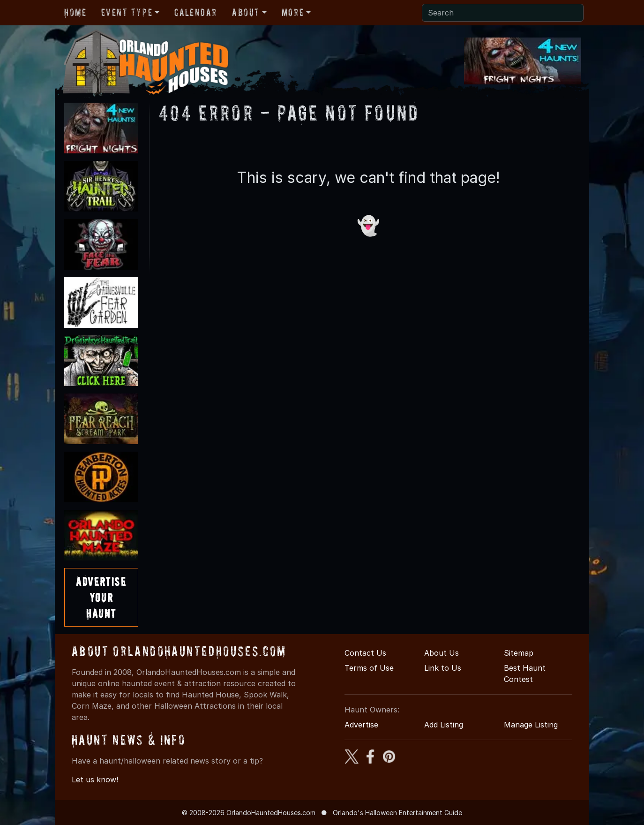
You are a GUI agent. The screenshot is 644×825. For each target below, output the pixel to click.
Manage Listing (531, 725)
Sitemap (519, 653)
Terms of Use (369, 668)
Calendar (196, 12)
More (293, 12)
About (246, 12)
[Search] (503, 13)
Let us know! (95, 780)
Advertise (361, 725)
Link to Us (443, 668)
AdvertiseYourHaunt (101, 597)
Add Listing (444, 725)
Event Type (127, 12)
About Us (442, 653)
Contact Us (365, 653)
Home (75, 12)
